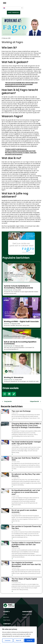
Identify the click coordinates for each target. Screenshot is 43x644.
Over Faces (7, 620)
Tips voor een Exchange (21, 411)
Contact (25, 617)
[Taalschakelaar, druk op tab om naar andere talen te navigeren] (13, 8)
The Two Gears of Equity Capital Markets (24, 580)
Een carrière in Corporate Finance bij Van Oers (26, 527)
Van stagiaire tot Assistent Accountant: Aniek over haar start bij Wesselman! (26, 564)
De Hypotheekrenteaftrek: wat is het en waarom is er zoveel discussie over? (26, 492)
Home (5, 614)
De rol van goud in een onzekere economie (24, 511)
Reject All (19, 640)
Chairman (7, 324)
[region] (18, 635)
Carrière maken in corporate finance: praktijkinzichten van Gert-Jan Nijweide (26, 545)
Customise (8, 640)
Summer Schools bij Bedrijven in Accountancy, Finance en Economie (18, 287)
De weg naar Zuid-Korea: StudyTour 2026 (26, 459)
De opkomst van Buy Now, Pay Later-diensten (26, 475)
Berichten (6, 617)
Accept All (29, 640)
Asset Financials (8, 290)
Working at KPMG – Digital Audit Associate (21, 322)
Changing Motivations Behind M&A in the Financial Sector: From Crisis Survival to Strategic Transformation (26, 426)
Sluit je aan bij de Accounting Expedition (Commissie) (20, 343)
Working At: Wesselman (14, 377)
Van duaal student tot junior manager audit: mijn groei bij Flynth (26, 443)
